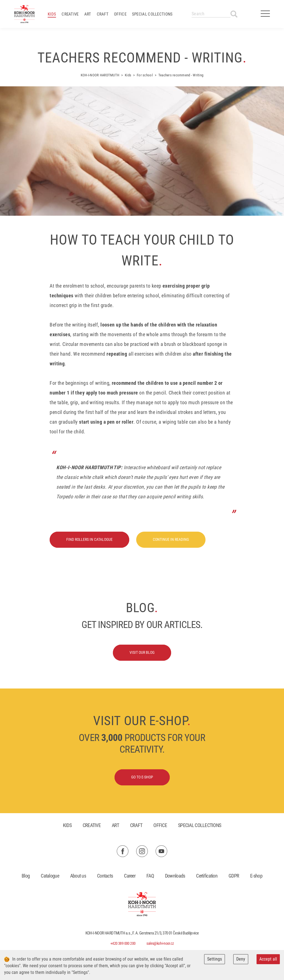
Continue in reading (171, 539)
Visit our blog (142, 652)
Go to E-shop (142, 777)
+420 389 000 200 (123, 943)
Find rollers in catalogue (89, 539)
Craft (103, 14)
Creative (70, 14)
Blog (26, 876)
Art (88, 14)
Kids (52, 14)
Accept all (268, 959)
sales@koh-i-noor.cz (160, 943)
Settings (215, 959)
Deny (241, 959)
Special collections (152, 14)
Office (120, 14)
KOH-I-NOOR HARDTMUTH (100, 75)
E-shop (256, 876)
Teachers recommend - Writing (181, 75)
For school (145, 75)
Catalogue (50, 876)
